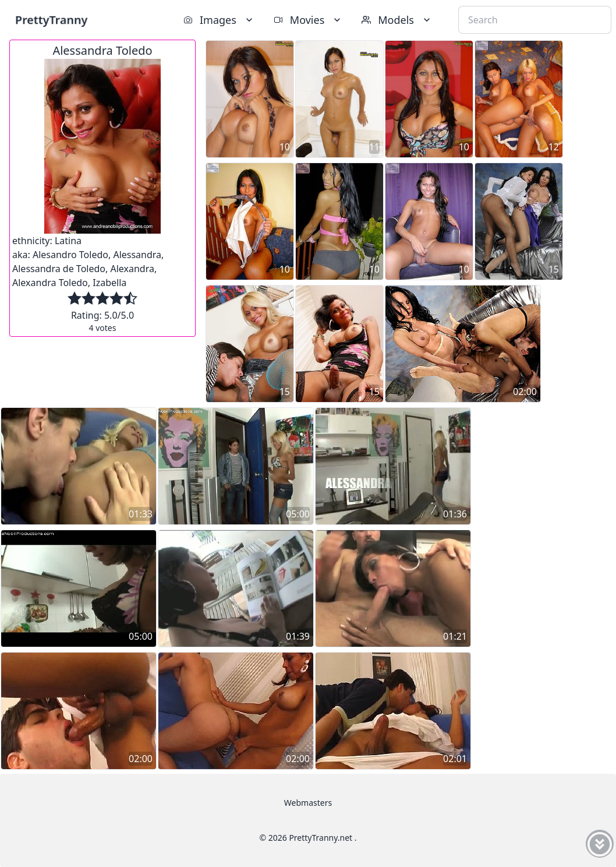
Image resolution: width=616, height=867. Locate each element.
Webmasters (308, 803)
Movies (308, 20)
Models (397, 20)
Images (219, 20)
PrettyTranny (51, 20)
